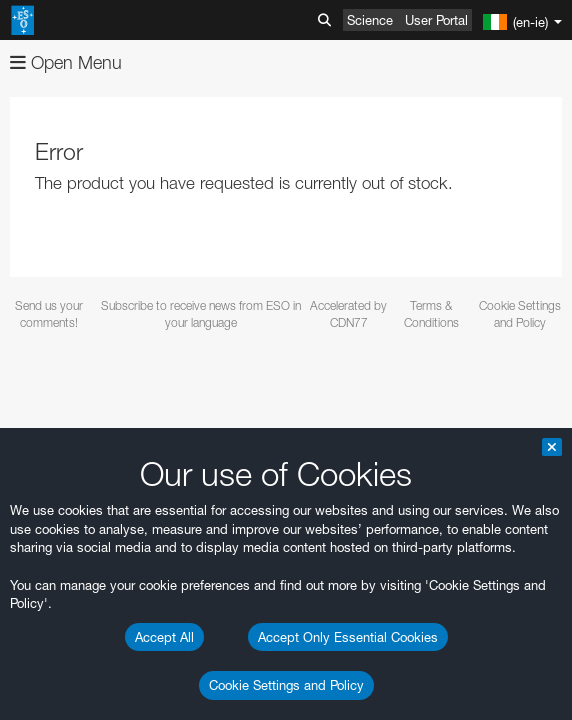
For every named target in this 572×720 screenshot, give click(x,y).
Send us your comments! (49, 314)
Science (370, 20)
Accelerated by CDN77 (348, 314)
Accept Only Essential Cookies (348, 637)
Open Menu (66, 62)
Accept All (164, 637)
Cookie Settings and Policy (286, 685)
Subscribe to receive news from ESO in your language (201, 314)
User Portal (436, 20)
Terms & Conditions (431, 314)
